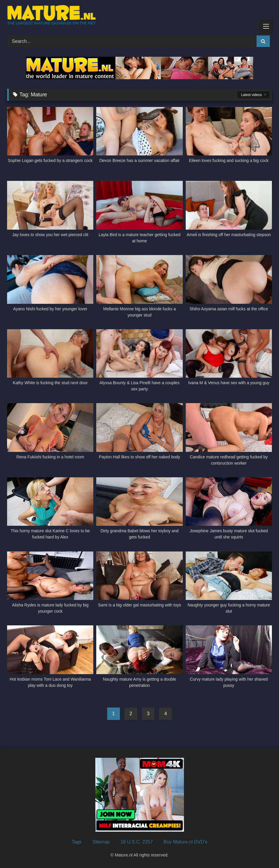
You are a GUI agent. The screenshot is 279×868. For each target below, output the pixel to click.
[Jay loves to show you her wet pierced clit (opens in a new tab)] (50, 212)
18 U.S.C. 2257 (137, 842)
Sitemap (101, 842)
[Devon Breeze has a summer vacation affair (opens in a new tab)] (139, 138)
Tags (77, 842)
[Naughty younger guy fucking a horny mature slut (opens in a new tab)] (229, 583)
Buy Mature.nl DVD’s (185, 842)
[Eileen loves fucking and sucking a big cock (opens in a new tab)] (229, 138)
